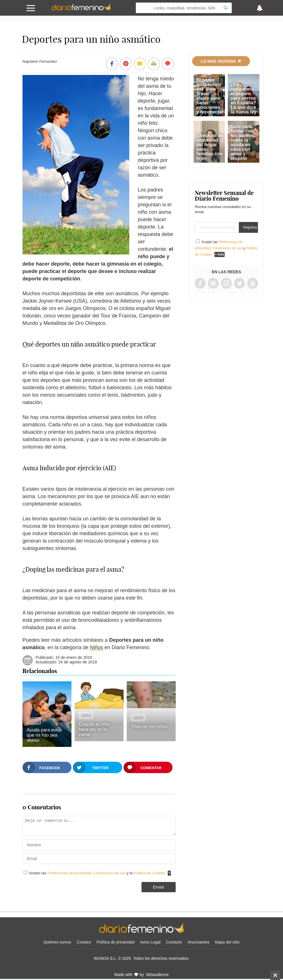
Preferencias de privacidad (69, 873)
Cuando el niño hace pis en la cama (94, 729)
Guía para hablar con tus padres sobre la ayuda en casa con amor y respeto (242, 142)
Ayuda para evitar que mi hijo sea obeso (45, 735)
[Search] (225, 8)
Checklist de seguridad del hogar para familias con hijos (210, 147)
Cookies (84, 942)
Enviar (159, 887)
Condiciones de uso (110, 873)
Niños (97, 647)
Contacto (174, 942)
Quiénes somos (57, 942)
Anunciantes (198, 942)
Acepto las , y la (98, 873)
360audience (157, 975)
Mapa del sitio (227, 942)
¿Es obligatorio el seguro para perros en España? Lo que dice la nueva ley (244, 98)
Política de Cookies (149, 873)
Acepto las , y (226, 248)
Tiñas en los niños (149, 727)
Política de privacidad (115, 942)
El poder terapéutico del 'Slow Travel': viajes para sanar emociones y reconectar (210, 96)
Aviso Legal (150, 942)
